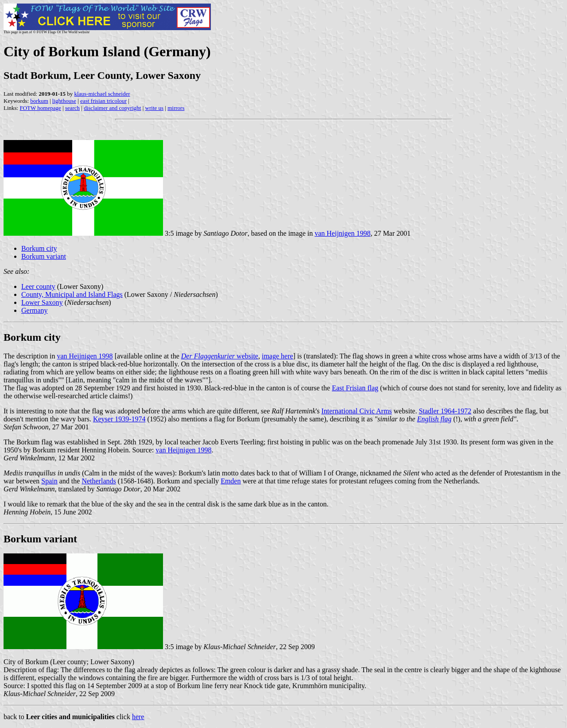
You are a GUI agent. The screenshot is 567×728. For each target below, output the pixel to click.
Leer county (38, 286)
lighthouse (64, 101)
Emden (231, 481)
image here (278, 356)
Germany (35, 310)
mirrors (176, 108)
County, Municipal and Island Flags (72, 294)
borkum (39, 101)
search (72, 108)
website (220, 356)
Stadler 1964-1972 (445, 411)
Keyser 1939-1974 (119, 419)
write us (155, 108)
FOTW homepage (40, 108)
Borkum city (39, 248)
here (138, 717)
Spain (49, 481)
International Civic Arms (356, 411)
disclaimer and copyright (112, 108)
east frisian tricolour (103, 101)
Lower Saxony (42, 302)
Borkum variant (44, 256)
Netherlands (99, 481)
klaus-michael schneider (102, 94)
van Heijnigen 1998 (342, 233)
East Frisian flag (355, 388)
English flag (434, 419)
